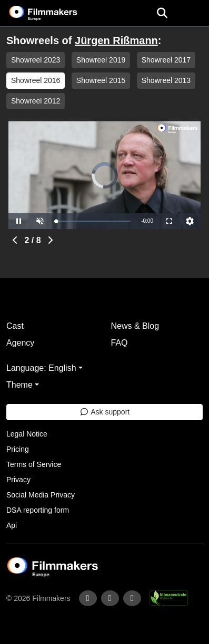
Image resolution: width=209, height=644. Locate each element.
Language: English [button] (41, 368)
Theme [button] (19, 385)
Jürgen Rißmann (116, 40)
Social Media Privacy (41, 495)
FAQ (120, 343)
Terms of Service (34, 464)
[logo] (56, 13)
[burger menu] (193, 13)
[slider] (93, 221)
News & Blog (135, 326)
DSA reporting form (38, 510)
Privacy (18, 480)
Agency (20, 343)
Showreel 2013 (166, 80)
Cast (15, 326)
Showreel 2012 (36, 101)
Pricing (18, 449)
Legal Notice (27, 434)
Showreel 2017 (166, 60)
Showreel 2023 (36, 60)
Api (12, 525)
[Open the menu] (162, 13)
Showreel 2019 (101, 60)
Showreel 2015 (101, 80)
